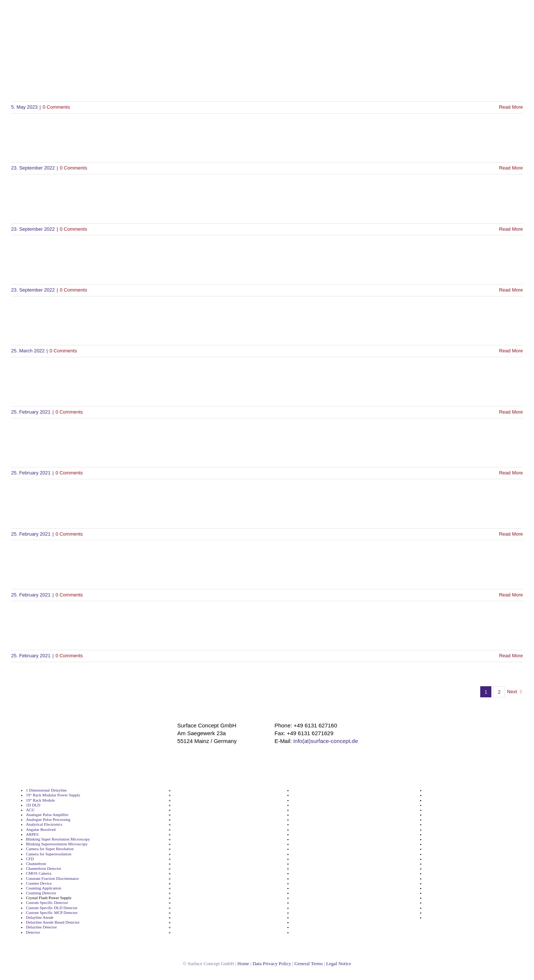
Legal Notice (348, 963)
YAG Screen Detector (445, 917)
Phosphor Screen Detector (318, 839)
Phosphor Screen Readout (318, 844)
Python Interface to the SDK (85, 450)
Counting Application (45, 888)
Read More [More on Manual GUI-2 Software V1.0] (511, 534)
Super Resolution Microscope (453, 805)
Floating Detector (191, 849)
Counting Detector (42, 893)
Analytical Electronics (46, 824)
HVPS (179, 888)
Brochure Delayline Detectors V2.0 (103, 84)
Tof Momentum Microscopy (452, 883)
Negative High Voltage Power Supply (327, 805)
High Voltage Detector (195, 883)
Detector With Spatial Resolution (205, 795)
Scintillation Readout (312, 898)
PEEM (298, 834)
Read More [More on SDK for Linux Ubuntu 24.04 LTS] (511, 229)
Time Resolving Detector (448, 854)
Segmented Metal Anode (316, 917)
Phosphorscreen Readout (317, 849)
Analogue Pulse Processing (51, 820)
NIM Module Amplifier (313, 815)
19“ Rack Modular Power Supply (55, 795)
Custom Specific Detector (49, 903)
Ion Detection (187, 898)
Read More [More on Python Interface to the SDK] (511, 473)
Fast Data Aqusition (193, 839)
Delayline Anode (41, 917)
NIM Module (304, 810)
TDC (429, 824)
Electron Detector (191, 820)
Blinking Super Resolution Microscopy (61, 839)
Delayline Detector (43, 927)
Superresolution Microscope (452, 815)
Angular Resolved (42, 830)
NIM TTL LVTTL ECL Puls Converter (325, 830)
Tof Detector (437, 873)
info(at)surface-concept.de (326, 741)
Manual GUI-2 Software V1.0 (86, 511)
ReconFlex (302, 873)
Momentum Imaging (312, 795)
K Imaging (183, 908)
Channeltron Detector (46, 869)
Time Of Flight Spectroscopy (452, 849)
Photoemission (307, 854)
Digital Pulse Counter (194, 805)
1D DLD (32, 805)
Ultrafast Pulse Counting (449, 893)
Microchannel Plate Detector (320, 790)
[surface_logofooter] (121, 725)
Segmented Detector (312, 913)
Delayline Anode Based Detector (56, 922)
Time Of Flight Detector (447, 844)
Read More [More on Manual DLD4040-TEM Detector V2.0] (511, 351)
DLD (178, 810)
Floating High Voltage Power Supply (209, 854)
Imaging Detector (190, 893)
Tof (428, 864)
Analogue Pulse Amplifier (50, 815)
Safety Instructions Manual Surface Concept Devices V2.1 (162, 633)
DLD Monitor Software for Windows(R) (112, 389)
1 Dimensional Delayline (48, 790)
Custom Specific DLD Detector (53, 908)
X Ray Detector (439, 913)
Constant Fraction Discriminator (56, 879)
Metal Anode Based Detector (201, 932)
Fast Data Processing (194, 844)
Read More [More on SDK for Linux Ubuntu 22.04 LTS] (511, 290)
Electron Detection (192, 815)
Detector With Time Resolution (203, 800)
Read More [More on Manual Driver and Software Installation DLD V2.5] (511, 595)
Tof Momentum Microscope (452, 879)
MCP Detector (187, 927)
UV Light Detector (442, 903)
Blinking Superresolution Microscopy (60, 844)
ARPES (32, 834)
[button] (524, 79)
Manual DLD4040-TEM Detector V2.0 (109, 328)
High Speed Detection (195, 873)
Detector (34, 932)
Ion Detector (186, 903)
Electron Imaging (190, 824)
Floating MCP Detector (196, 859)
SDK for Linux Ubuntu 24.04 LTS (96, 206)
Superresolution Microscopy (452, 820)
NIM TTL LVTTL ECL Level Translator (327, 824)
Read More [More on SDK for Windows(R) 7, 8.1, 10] (511, 168)
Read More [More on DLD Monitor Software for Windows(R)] (511, 412)
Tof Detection (438, 869)
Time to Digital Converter (449, 859)
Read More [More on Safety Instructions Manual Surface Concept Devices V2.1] (511, 656)
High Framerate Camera (197, 869)
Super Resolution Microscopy (453, 810)
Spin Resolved (439, 795)
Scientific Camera (309, 883)
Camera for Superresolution (52, 854)
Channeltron (37, 864)
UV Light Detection (443, 898)
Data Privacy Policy (273, 963)
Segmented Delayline (312, 903)
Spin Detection (439, 790)
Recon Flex (303, 869)
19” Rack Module (41, 800)
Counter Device (40, 883)
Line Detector (187, 913)
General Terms (314, 963)
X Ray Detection (440, 908)
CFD (29, 859)
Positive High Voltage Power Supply (327, 864)
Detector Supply (189, 790)
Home (241, 963)
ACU (30, 810)
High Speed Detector (194, 879)
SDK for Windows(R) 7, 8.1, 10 (89, 145)
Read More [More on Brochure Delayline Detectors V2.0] (511, 107)
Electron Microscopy (194, 830)
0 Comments (59, 107)
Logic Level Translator (195, 917)
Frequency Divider (192, 864)
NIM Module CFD (309, 820)
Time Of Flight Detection (448, 839)
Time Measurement (444, 834)
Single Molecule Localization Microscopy (331, 922)
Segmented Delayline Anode (319, 908)
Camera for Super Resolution (53, 849)
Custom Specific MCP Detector (54, 913)
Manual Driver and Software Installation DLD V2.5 (142, 572)
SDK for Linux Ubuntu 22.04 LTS (96, 267)
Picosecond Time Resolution (319, 859)
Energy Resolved (190, 834)
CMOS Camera (39, 873)
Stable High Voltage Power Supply (458, 800)
